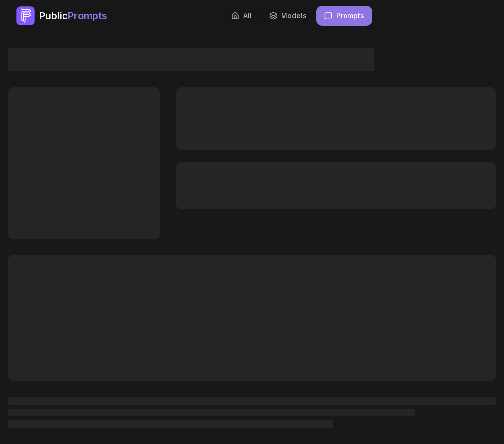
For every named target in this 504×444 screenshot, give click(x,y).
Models (288, 16)
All (241, 16)
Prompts (344, 16)
